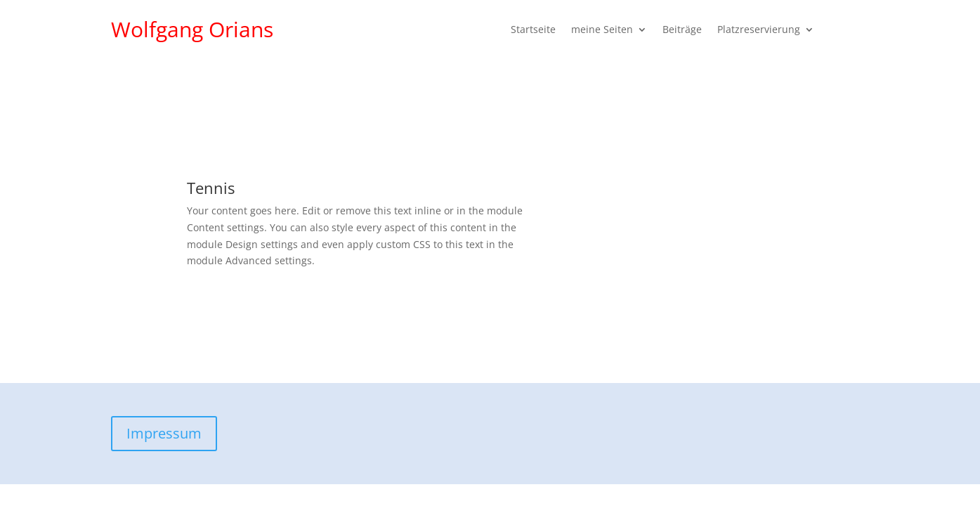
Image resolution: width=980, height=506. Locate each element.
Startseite (533, 30)
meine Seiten (602, 30)
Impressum (164, 433)
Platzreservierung (759, 30)
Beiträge (682, 30)
